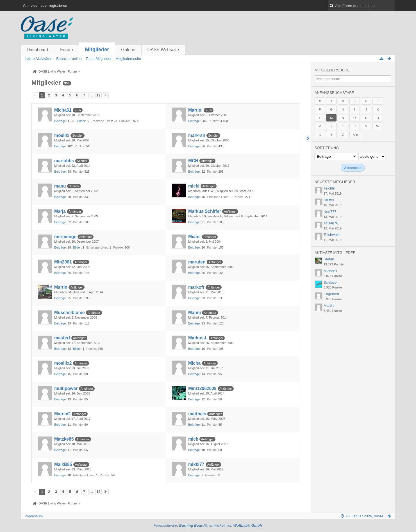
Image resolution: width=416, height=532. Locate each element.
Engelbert (331, 294)
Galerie (128, 50)
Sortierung (327, 148)
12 (98, 95)
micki (194, 186)
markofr (196, 287)
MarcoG (62, 414)
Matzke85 (64, 439)
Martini (195, 110)
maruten (197, 262)
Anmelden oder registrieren (45, 5)
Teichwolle (332, 235)
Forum (66, 50)
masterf (62, 338)
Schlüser (331, 282)
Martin (61, 287)
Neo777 (330, 212)
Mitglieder (97, 49)
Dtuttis (329, 200)
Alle (355, 135)
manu (60, 186)
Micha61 (63, 110)
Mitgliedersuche (332, 70)
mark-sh (197, 135)
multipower (66, 388)
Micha (194, 363)
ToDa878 (331, 223)
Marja (60, 211)
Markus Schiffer (205, 211)
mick (193, 439)
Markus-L (198, 338)
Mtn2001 (63, 262)
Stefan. (329, 259)
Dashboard (37, 50)
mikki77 (196, 464)
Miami (194, 237)
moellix (62, 135)
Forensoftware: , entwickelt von (208, 525)
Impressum (34, 516)
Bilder (81, 121)
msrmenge (65, 237)
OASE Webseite (163, 50)
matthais (197, 414)
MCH (193, 161)
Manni (195, 313)
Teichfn (329, 188)
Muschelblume (69, 313)
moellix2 (63, 363)
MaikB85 (63, 464)
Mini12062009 (202, 388)
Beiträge (60, 121)
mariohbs (64, 161)
